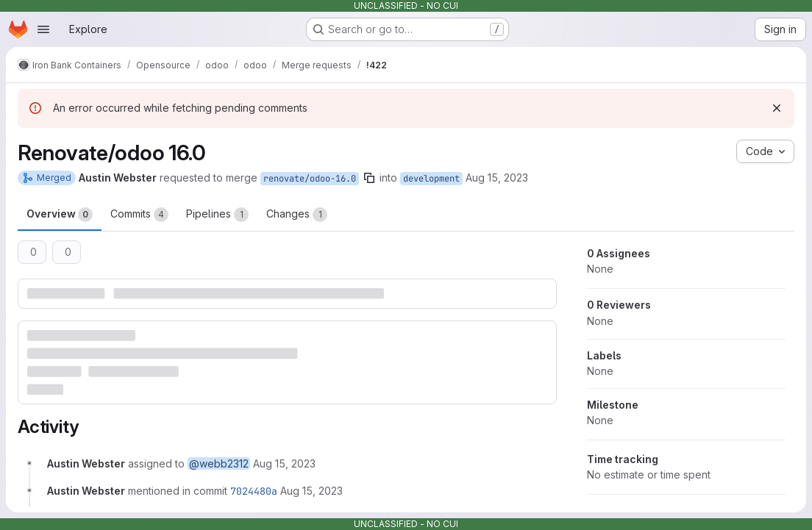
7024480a (254, 491)
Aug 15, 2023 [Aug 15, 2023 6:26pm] (497, 178)
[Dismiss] (777, 108)
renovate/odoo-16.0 (310, 179)
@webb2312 (219, 463)
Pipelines (217, 215)
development (431, 179)
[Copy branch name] (369, 178)
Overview (60, 215)
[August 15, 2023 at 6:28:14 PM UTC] (311, 491)
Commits (139, 215)
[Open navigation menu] (43, 29)
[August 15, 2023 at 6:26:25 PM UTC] (284, 463)
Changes (297, 215)
